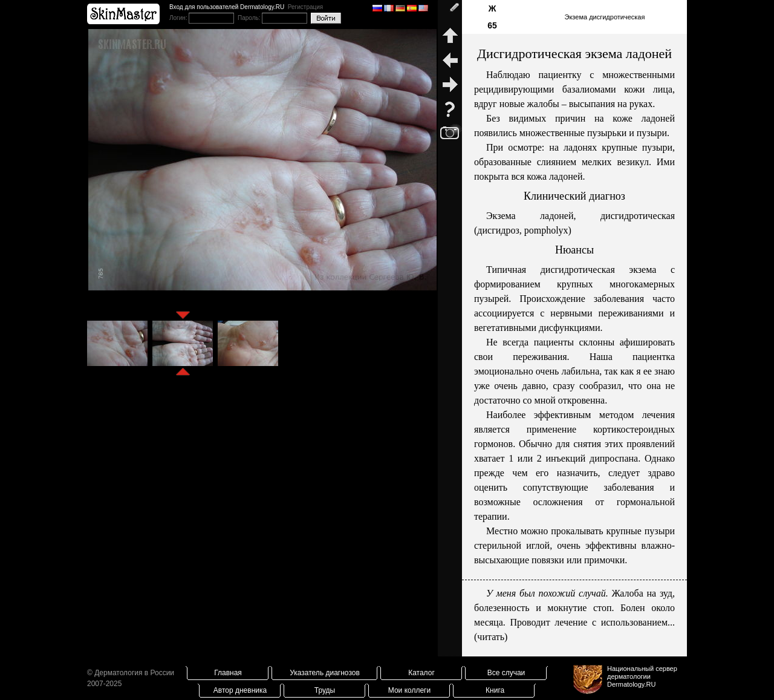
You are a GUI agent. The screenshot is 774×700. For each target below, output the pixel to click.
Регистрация (305, 7)
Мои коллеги (409, 690)
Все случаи (506, 673)
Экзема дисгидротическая (605, 17)
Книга (495, 690)
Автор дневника (240, 690)
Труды (325, 690)
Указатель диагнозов (325, 673)
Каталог (421, 673)
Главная (228, 673)
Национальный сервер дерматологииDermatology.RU (642, 676)
